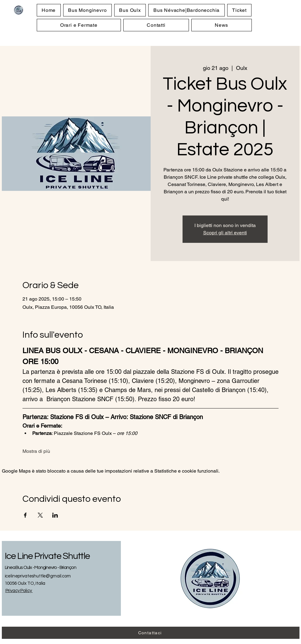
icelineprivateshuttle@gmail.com (38, 576)
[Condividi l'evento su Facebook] (25, 515)
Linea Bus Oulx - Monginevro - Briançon (41, 567)
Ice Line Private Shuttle (47, 556)
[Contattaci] (151, 633)
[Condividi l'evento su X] (40, 515)
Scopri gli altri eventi (225, 233)
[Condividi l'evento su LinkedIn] (55, 515)
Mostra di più (36, 451)
